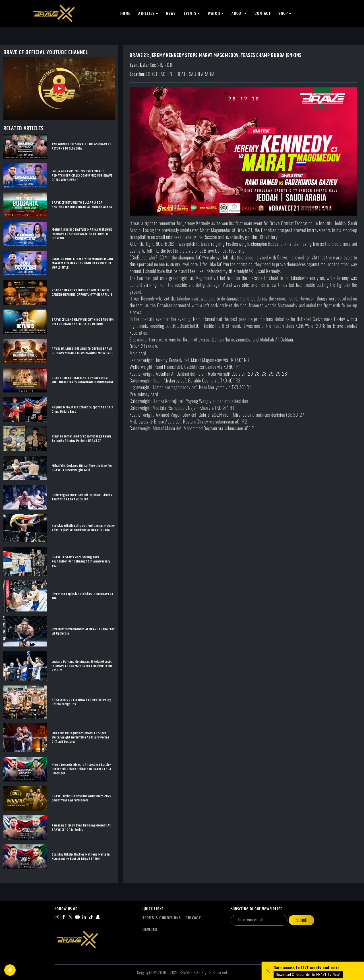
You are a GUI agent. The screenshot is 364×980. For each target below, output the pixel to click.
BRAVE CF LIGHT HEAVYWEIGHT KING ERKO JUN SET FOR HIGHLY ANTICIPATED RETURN (83, 322)
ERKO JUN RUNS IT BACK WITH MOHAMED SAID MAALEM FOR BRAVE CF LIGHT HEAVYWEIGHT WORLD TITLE (82, 263)
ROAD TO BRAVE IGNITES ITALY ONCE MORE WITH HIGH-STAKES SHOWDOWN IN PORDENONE (83, 380)
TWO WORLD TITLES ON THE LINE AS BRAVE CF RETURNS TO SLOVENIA (82, 146)
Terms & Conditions (162, 918)
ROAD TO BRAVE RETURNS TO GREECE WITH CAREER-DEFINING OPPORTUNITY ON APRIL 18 (82, 292)
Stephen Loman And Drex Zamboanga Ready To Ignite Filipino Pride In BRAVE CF (81, 439)
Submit (302, 920)
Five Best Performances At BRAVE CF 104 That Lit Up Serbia (83, 631)
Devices (150, 929)
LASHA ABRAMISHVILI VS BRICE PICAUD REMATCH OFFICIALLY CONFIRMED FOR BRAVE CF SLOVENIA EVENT (82, 176)
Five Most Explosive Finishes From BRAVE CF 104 (83, 596)
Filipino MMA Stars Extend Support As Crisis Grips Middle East (82, 410)
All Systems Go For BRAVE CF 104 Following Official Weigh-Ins (81, 702)
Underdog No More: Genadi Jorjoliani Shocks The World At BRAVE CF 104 (82, 497)
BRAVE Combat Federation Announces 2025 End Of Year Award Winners (81, 798)
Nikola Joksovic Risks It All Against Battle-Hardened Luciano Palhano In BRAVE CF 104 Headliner (81, 769)
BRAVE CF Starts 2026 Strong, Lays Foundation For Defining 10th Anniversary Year (81, 561)
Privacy (193, 918)
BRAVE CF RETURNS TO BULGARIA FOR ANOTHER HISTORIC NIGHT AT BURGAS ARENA (82, 205)
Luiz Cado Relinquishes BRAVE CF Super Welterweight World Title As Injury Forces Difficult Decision (81, 737)
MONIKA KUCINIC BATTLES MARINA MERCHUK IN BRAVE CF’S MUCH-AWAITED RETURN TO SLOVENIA (82, 234)
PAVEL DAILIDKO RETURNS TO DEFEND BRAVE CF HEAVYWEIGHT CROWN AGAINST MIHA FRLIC (82, 351)
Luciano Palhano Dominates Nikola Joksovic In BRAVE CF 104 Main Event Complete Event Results (82, 666)
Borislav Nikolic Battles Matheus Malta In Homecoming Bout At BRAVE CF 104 (81, 857)
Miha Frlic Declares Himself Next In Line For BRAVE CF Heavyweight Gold (82, 468)
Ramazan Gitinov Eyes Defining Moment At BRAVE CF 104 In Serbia (81, 828)
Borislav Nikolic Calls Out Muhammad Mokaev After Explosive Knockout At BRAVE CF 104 (83, 528)
